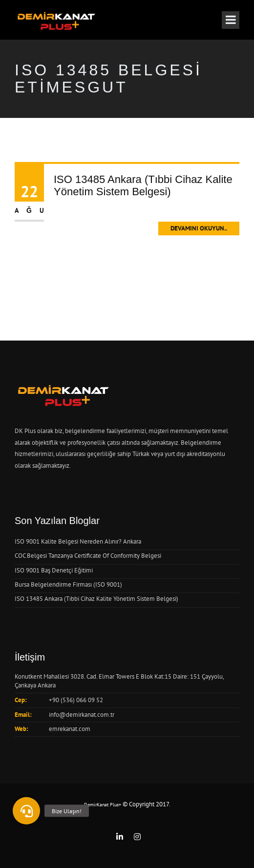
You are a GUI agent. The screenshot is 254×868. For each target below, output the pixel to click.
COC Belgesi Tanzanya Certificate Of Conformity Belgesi (88, 556)
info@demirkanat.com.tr (82, 715)
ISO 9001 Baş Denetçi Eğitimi (54, 570)
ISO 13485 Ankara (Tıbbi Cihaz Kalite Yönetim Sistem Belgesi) (143, 185)
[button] (26, 811)
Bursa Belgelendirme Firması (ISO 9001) (68, 584)
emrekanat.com (70, 729)
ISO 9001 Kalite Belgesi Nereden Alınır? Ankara (78, 541)
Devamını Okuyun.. (199, 228)
